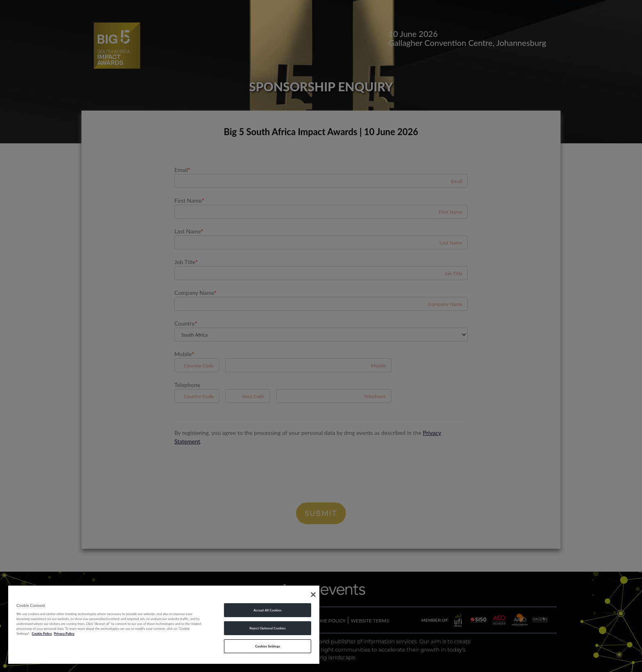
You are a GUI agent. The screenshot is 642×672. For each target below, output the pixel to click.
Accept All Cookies (267, 610)
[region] (164, 624)
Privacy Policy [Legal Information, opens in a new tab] (64, 634)
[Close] (313, 595)
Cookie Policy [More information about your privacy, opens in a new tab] (42, 634)
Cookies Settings (268, 646)
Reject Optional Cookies (267, 628)
